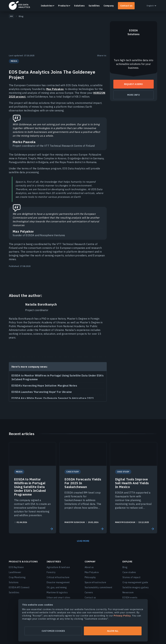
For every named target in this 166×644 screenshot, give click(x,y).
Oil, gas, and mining (57, 587)
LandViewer (15, 572)
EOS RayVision (16, 567)
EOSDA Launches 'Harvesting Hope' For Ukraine (42, 392)
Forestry (51, 572)
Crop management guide (135, 582)
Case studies (129, 572)
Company (109, 6)
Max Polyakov (55, 89)
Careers (89, 592)
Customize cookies (52, 631)
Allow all (114, 631)
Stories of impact (132, 577)
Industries (47, 6)
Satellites (94, 6)
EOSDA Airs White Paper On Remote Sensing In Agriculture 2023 (53, 398)
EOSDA (19, 5)
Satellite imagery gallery (136, 587)
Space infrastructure (95, 582)
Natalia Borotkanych (41, 304)
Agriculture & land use (58, 567)
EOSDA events (130, 598)
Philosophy (90, 577)
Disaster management (58, 582)
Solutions (79, 6)
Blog (125, 567)
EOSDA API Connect (19, 587)
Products (63, 6)
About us (89, 567)
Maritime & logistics (57, 592)
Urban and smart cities (58, 598)
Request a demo (133, 84)
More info (134, 95)
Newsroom (128, 592)
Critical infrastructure (58, 577)
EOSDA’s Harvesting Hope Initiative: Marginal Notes (44, 386)
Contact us (126, 6)
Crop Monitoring (17, 577)
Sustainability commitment (99, 587)
